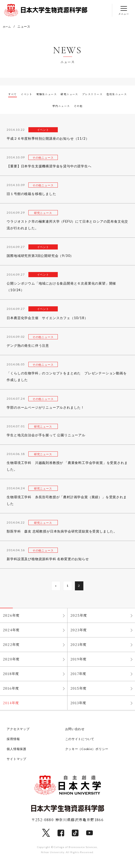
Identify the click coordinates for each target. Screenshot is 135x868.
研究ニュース (85, 94)
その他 (95, 106)
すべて (15, 94)
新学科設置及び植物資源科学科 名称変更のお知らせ (48, 559)
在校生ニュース (47, 106)
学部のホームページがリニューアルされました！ (46, 408)
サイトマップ (17, 763)
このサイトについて (81, 743)
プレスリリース (112, 94)
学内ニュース (75, 106)
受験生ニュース (57, 94)
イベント (32, 94)
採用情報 (14, 743)
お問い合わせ (76, 733)
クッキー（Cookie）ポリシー (89, 753)
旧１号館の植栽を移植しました (31, 194)
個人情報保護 (17, 753)
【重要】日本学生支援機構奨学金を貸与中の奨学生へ (49, 167)
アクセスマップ (19, 733)
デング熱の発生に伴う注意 (28, 346)
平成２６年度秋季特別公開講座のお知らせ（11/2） (48, 139)
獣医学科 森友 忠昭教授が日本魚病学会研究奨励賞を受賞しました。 (62, 532)
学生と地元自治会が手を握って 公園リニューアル (46, 435)
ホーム (8, 26)
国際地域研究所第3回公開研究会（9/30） (40, 256)
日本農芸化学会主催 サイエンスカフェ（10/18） (47, 318)
